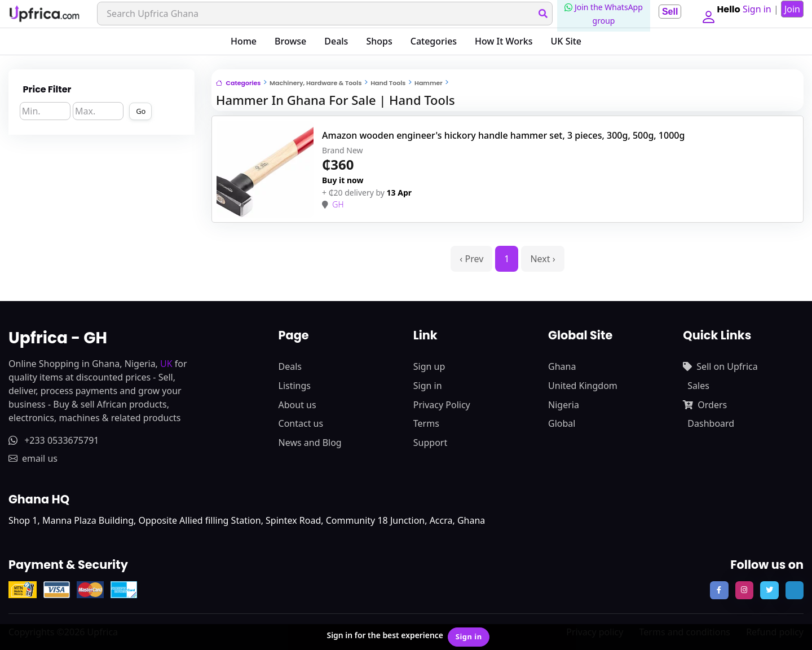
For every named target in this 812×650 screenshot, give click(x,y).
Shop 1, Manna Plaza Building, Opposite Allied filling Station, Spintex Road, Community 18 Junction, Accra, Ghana (247, 520)
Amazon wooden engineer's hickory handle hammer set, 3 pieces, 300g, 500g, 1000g (503, 135)
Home (244, 41)
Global (562, 423)
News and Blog (310, 443)
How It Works (504, 41)
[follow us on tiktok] (795, 590)
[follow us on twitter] (769, 590)
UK (166, 364)
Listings (295, 386)
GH (338, 204)
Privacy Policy (442, 405)
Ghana (562, 366)
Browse (290, 41)
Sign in (428, 386)
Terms (426, 423)
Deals (336, 41)
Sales (698, 386)
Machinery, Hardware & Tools (315, 83)
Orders (705, 405)
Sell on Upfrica (720, 366)
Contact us (301, 423)
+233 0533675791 (54, 440)
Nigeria (564, 405)
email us (33, 458)
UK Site (566, 41)
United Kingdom (583, 386)
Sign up (429, 366)
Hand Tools (388, 83)
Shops (379, 41)
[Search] (323, 14)
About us (297, 405)
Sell (665, 12)
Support (430, 443)
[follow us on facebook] (719, 590)
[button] (706, 14)
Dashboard (711, 423)
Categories (434, 41)
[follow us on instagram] (744, 590)
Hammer (429, 83)
